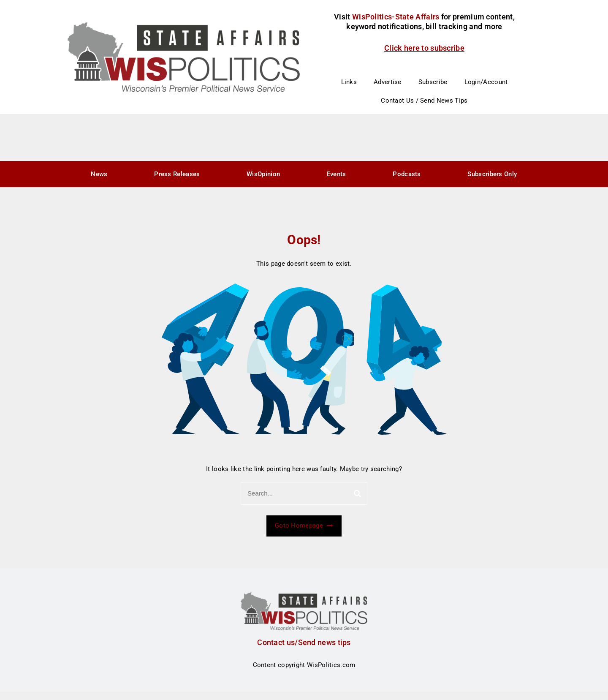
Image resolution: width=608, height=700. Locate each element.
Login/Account (486, 82)
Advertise (388, 82)
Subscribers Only (492, 174)
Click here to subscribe (424, 48)
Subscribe (433, 82)
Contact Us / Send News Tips (424, 101)
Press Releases (177, 174)
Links (349, 82)
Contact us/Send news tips (304, 642)
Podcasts (407, 174)
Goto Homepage (304, 526)
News (99, 174)
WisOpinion (263, 174)
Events (337, 174)
